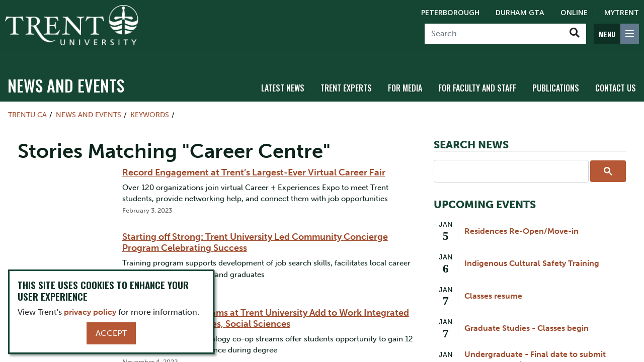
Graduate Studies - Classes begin (527, 317)
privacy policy (90, 312)
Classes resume (493, 285)
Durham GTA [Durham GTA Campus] (520, 12)
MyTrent (622, 12)
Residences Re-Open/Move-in (521, 220)
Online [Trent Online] (574, 12)
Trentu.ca (27, 104)
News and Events (66, 74)
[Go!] (574, 34)
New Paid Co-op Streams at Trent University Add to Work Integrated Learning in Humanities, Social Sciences (266, 307)
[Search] (494, 34)
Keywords (150, 104)
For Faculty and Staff (477, 77)
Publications (556, 77)
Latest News (283, 77)
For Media (405, 77)
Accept (111, 333)
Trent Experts (346, 77)
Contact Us (616, 77)
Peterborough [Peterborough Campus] (450, 12)
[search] (510, 159)
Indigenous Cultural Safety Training (532, 252)
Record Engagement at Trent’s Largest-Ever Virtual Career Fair (254, 161)
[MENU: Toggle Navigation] (616, 34)
